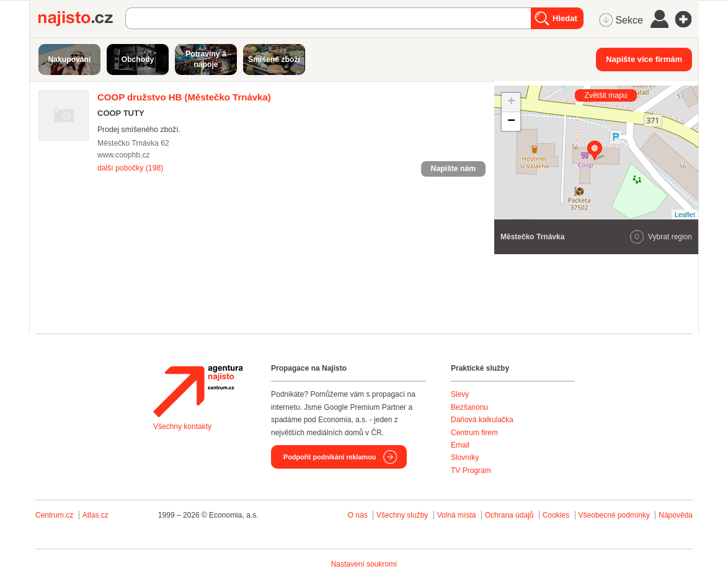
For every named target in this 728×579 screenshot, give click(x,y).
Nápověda (676, 515)
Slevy (460, 394)
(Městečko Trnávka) (184, 97)
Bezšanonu (469, 407)
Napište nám (453, 169)
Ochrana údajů (509, 515)
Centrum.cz (54, 515)
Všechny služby (403, 515)
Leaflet (685, 214)
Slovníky (465, 457)
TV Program (471, 471)
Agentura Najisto (198, 391)
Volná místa (457, 515)
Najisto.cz (82, 19)
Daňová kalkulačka (482, 420)
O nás (358, 515)
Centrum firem (474, 433)
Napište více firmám (644, 59)
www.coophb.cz (124, 155)
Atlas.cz (95, 515)
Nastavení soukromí (364, 564)
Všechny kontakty (182, 427)
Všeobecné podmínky (614, 515)
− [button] (511, 122)
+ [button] (511, 102)
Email (460, 445)
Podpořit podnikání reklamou (330, 457)
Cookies (556, 515)
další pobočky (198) (130, 168)
